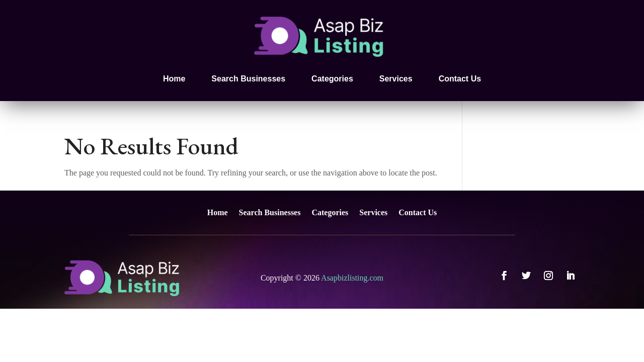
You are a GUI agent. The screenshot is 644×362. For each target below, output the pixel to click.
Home (174, 79)
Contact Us (460, 79)
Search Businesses (248, 79)
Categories (332, 79)
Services (396, 79)
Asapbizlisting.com (352, 278)
